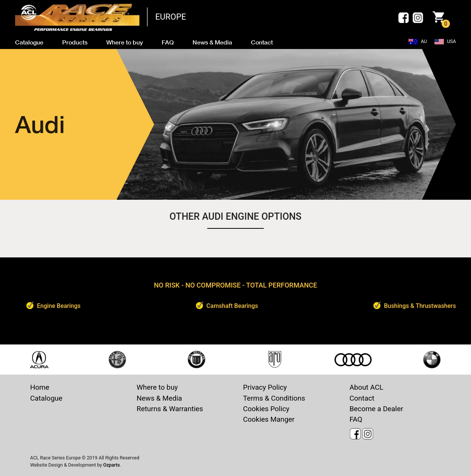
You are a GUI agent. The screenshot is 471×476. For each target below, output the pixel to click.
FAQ (356, 419)
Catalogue (46, 398)
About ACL (367, 387)
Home (40, 387)
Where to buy (158, 387)
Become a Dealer (376, 409)
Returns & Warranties (170, 409)
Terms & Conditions (274, 398)
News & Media (160, 398)
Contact (362, 398)
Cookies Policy (266, 409)
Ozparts (112, 465)
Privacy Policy (265, 387)
